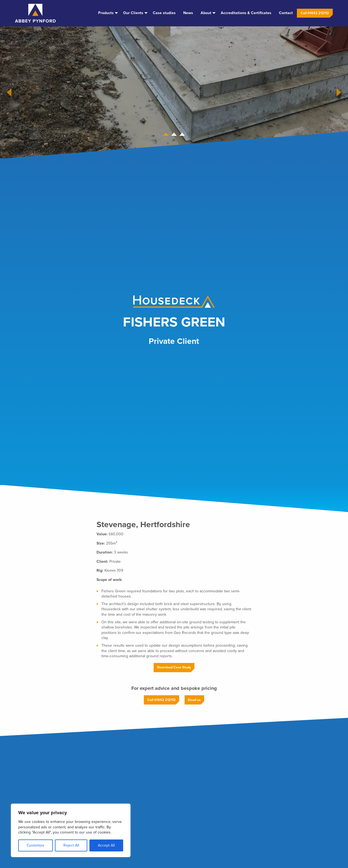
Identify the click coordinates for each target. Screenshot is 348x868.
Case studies (164, 13)
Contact (286, 13)
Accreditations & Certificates (246, 13)
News (188, 13)
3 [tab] (182, 135)
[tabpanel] (174, 92)
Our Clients (133, 13)
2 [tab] (174, 135)
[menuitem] (107, 13)
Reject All (71, 845)
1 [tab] (166, 135)
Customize (35, 845)
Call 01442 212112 (315, 13)
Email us (194, 700)
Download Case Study (174, 667)
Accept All (106, 845)
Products (106, 13)
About (206, 13)
